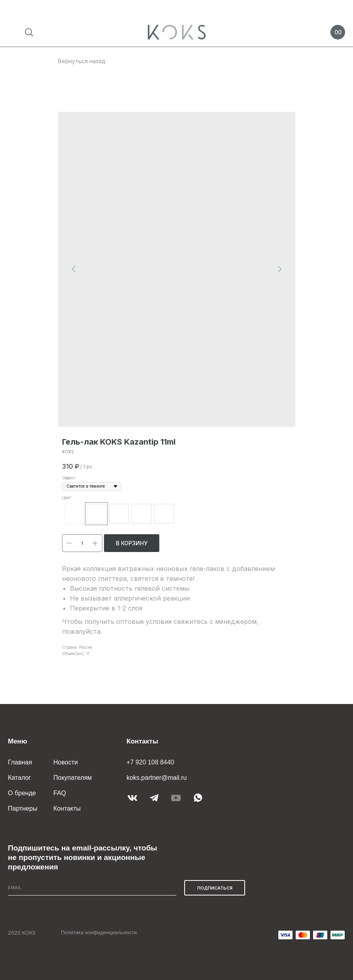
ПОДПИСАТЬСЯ (215, 888)
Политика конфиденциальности (99, 932)
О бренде (22, 793)
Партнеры (23, 808)
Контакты (67, 808)
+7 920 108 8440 (150, 762)
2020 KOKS (22, 933)
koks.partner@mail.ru (157, 778)
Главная (20, 762)
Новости (66, 762)
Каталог (19, 778)
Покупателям (73, 778)
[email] (92, 888)
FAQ (60, 793)
